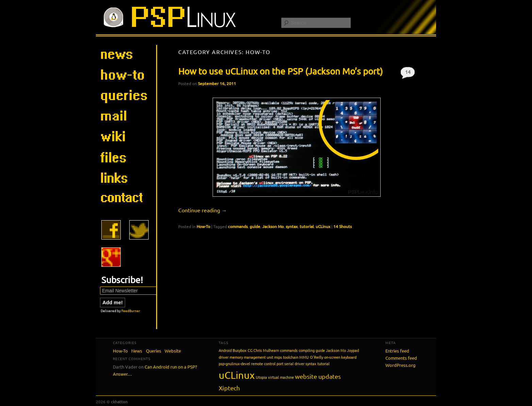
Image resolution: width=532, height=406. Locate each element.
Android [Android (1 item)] (225, 350)
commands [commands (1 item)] (289, 350)
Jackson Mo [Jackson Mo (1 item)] (336, 350)
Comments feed (401, 358)
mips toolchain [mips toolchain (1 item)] (286, 357)
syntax (292, 226)
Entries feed (397, 351)
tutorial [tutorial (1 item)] (323, 363)
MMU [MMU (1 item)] (304, 357)
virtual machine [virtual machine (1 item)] (281, 377)
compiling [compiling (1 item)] (307, 350)
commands (238, 226)
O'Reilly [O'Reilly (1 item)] (317, 357)
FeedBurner (131, 311)
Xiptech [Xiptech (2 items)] (229, 388)
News (137, 351)
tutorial (307, 226)
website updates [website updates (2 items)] (318, 376)
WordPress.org (401, 365)
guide (255, 226)
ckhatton (119, 402)
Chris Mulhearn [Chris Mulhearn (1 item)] (266, 350)
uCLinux (323, 226)
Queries (154, 351)
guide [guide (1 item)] (320, 350)
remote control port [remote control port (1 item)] (267, 363)
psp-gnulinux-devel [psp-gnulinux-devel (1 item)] (234, 363)
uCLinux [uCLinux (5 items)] (237, 375)
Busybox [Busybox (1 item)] (240, 350)
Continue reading (203, 210)
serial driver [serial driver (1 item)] (294, 363)
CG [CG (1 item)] (250, 350)
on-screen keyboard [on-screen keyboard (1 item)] (340, 357)
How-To (203, 226)
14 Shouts (408, 74)
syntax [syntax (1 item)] (311, 363)
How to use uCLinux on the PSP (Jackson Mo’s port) (280, 71)
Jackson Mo (273, 226)
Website (173, 351)
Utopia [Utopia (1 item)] (261, 377)
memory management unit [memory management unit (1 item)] (251, 357)
